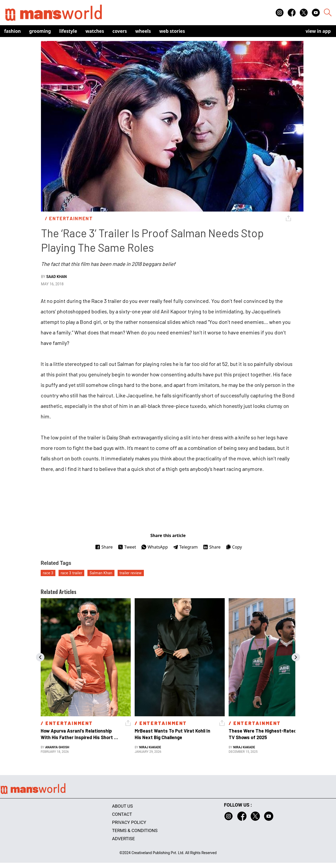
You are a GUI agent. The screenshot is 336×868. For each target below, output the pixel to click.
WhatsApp (154, 547)
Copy (234, 547)
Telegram (185, 547)
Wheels (143, 31)
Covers (120, 31)
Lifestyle (68, 31)
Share (104, 547)
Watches (95, 31)
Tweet (127, 547)
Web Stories (172, 31)
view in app (318, 31)
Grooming (40, 31)
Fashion (12, 31)
